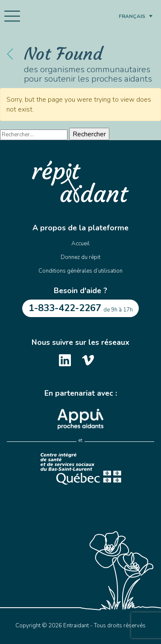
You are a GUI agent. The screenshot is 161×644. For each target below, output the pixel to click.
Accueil (80, 244)
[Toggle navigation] (12, 16)
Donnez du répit (80, 257)
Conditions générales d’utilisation (80, 271)
